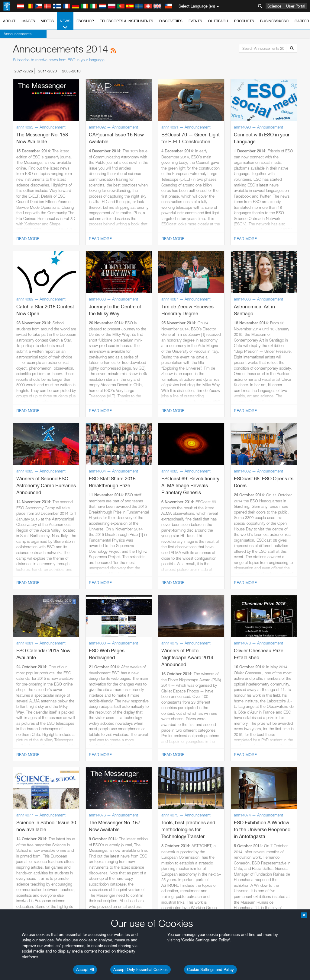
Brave (23, 840)
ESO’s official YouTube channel (142, 730)
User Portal (296, 6)
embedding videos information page (139, 741)
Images (28, 21)
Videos (47, 21)
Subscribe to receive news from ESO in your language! (59, 60)
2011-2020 (48, 71)
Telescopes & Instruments (127, 21)
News (65, 24)
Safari (23, 863)
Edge (23, 851)
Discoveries (171, 21)
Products (244, 21)
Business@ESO (274, 21)
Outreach (218, 21)
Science (274, 6)
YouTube (13, 730)
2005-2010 (71, 71)
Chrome (25, 846)
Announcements (18, 34)
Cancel (49, 952)
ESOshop (85, 21)
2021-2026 (24, 71)
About (9, 21)
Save (19, 952)
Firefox (24, 857)
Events (195, 21)
